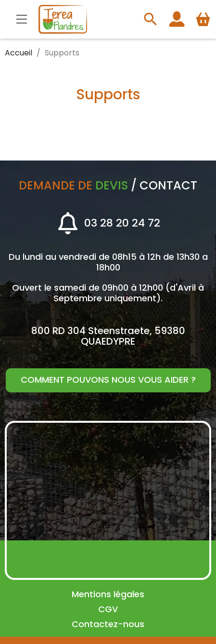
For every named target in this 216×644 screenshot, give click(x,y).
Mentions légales (108, 594)
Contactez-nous (108, 624)
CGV (108, 609)
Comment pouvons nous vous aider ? (108, 380)
